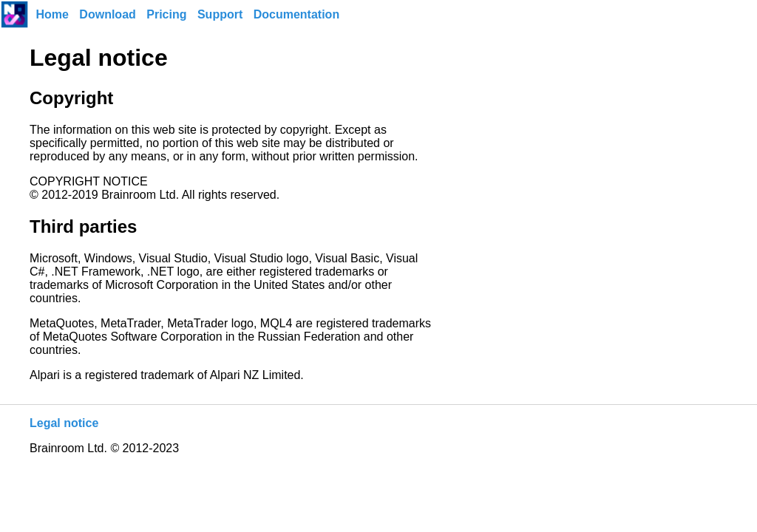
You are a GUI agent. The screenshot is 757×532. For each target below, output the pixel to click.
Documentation (296, 14)
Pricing (166, 14)
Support (220, 14)
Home (52, 14)
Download (107, 14)
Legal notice (64, 423)
